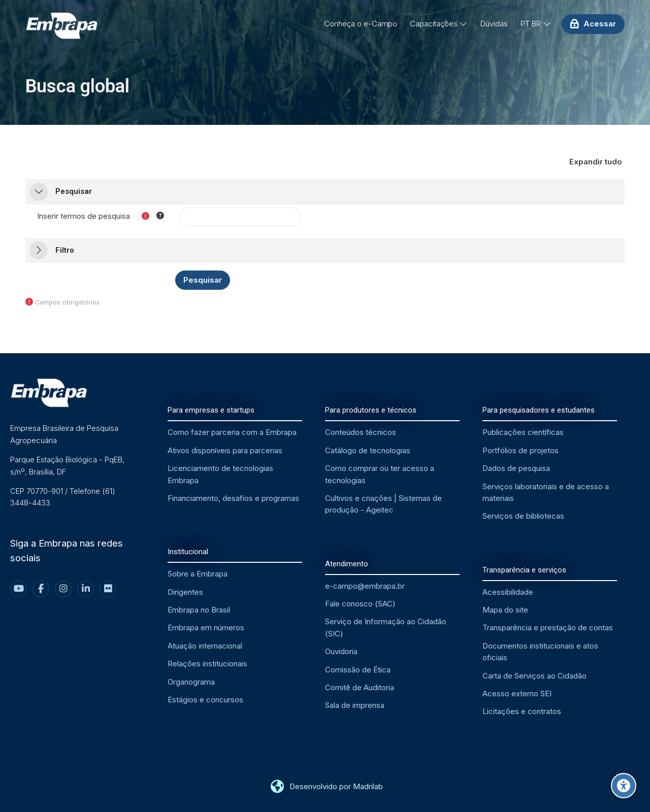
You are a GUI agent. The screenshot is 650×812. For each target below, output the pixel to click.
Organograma (191, 682)
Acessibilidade (508, 592)
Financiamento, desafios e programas (233, 498)
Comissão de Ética (358, 670)
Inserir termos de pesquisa (84, 216)
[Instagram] (63, 589)
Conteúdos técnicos (361, 432)
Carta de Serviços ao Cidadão (534, 676)
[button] (596, 162)
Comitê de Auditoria (360, 687)
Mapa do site (505, 610)
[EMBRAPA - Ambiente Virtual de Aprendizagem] (61, 26)
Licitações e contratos (522, 711)
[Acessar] (593, 24)
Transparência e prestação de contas (548, 628)
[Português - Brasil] (536, 24)
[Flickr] (108, 589)
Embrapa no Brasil (199, 610)
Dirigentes (185, 592)
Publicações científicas (523, 432)
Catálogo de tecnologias (368, 450)
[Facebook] (41, 589)
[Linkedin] (86, 589)
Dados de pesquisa (516, 468)
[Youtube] (19, 589)
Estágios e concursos (205, 700)
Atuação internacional (205, 646)
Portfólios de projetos (521, 450)
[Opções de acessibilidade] (624, 786)
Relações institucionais (207, 664)
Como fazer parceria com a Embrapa (232, 432)
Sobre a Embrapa (198, 574)
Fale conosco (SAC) (360, 604)
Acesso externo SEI (517, 693)
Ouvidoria (341, 651)
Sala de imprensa (355, 705)
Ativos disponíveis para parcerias (225, 450)
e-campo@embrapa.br (365, 586)
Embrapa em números (206, 628)
